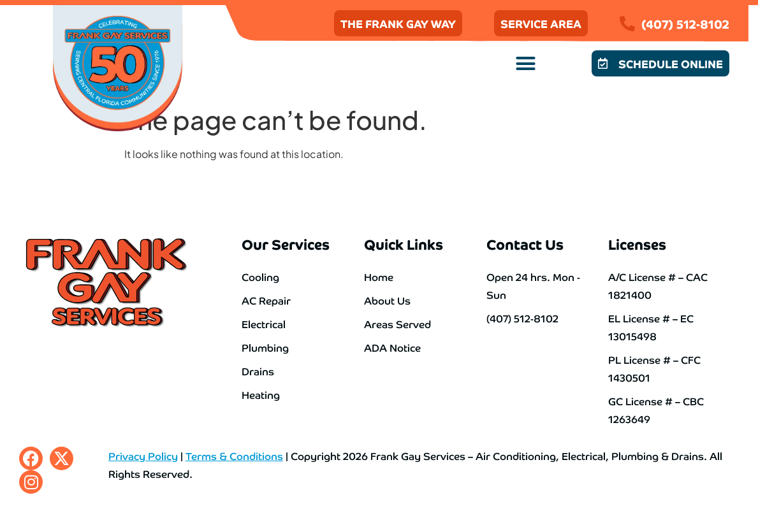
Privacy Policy (143, 456)
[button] (526, 64)
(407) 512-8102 (685, 23)
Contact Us (525, 244)
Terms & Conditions (234, 456)
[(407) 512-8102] (627, 24)
